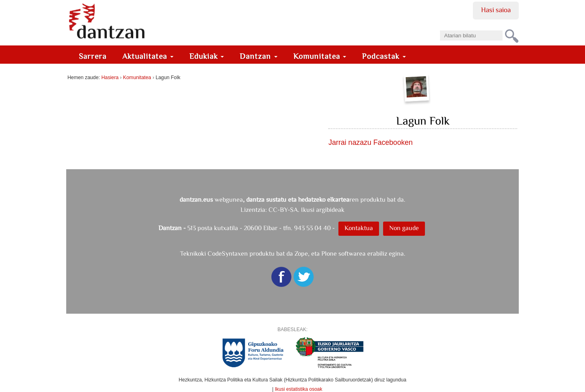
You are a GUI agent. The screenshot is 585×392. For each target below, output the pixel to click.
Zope (301, 253)
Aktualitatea (148, 56)
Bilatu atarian (440, 28)
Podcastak (384, 56)
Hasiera (110, 78)
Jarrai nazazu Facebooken (370, 142)
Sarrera (93, 56)
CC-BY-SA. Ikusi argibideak (307, 210)
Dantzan (259, 56)
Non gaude (404, 228)
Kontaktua (359, 228)
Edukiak (207, 56)
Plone (329, 253)
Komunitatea (320, 56)
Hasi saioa (496, 10)
